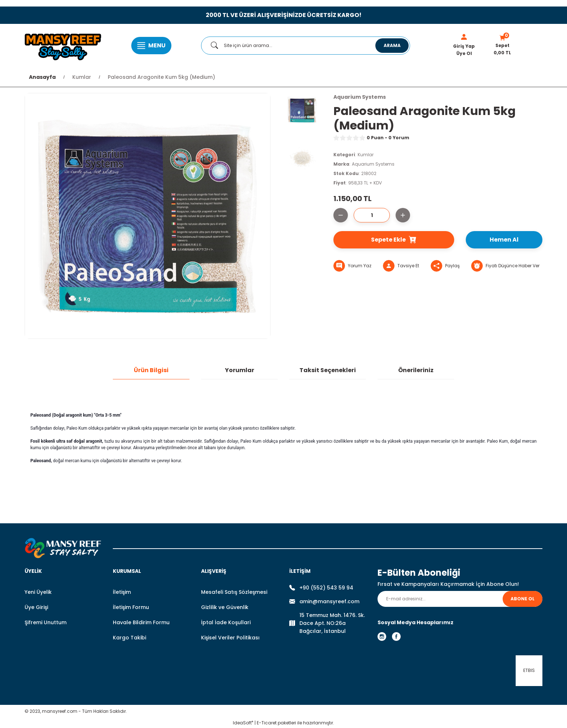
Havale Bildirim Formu (141, 622)
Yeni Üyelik (38, 592)
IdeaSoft (243, 723)
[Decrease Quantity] (341, 215)
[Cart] (502, 46)
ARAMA (392, 45)
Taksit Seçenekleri (328, 370)
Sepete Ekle (394, 240)
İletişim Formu (131, 607)
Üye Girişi (36, 607)
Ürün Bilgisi (151, 370)
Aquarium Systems (373, 164)
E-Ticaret (267, 723)
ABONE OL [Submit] (523, 599)
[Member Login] (464, 37)
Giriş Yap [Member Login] (464, 46)
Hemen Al (504, 240)
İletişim (122, 592)
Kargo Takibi (129, 638)
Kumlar (366, 155)
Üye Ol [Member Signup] (464, 53)
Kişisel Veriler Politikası (230, 638)
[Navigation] (151, 46)
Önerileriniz (416, 370)
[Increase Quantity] (403, 215)
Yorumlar (240, 370)
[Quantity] (372, 215)
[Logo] (63, 46)
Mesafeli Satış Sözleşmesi (234, 592)
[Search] (306, 46)
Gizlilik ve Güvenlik (225, 607)
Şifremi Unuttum (46, 622)
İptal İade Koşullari (226, 622)
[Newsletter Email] (460, 599)
